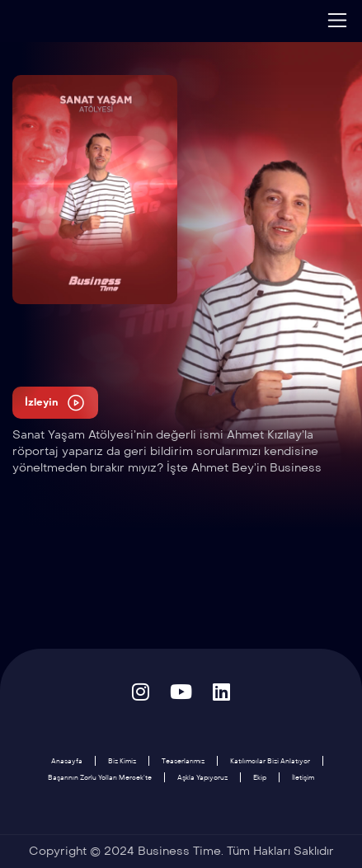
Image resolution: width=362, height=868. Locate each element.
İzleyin (55, 403)
